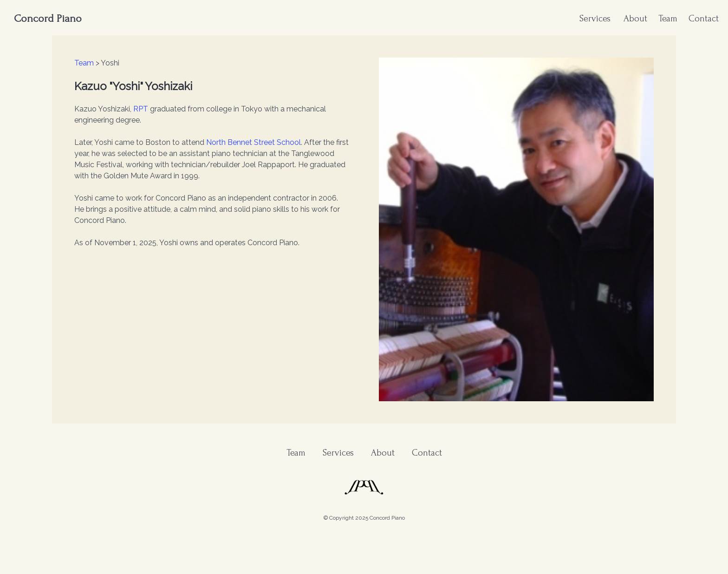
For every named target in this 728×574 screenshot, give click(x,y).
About (635, 19)
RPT (141, 109)
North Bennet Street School (253, 142)
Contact (704, 19)
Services (595, 19)
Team (668, 19)
